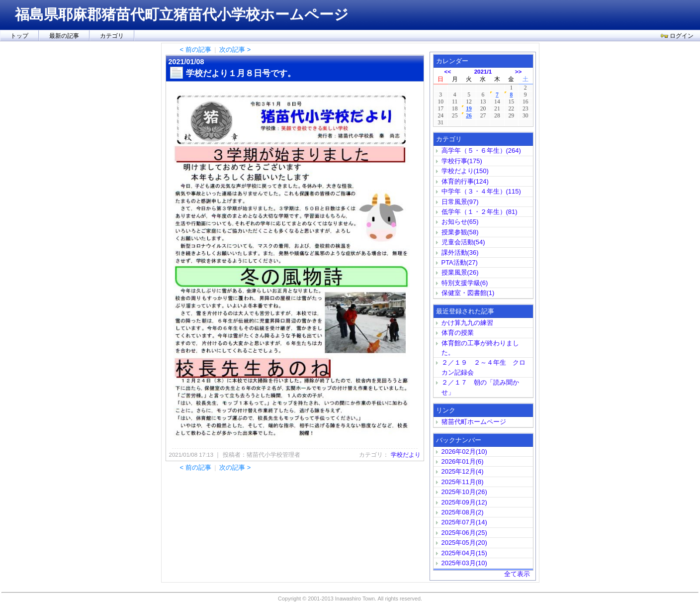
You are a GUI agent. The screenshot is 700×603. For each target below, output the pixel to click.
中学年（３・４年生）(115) (481, 191)
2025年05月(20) (464, 543)
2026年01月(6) (463, 461)
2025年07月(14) (464, 522)
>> (519, 71)
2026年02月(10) (464, 452)
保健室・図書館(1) (468, 293)
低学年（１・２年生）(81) (480, 212)
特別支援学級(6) (465, 283)
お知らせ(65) (460, 222)
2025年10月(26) (464, 492)
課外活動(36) (460, 252)
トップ (19, 36)
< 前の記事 (196, 50)
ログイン (677, 36)
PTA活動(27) (460, 262)
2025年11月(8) (463, 482)
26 (469, 116)
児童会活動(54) (463, 242)
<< (448, 71)
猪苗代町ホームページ (474, 422)
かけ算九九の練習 (467, 323)
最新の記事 (64, 36)
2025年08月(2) (463, 512)
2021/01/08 (186, 62)
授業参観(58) (460, 232)
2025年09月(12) (464, 502)
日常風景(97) (460, 202)
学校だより (406, 455)
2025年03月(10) (464, 563)
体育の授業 (458, 333)
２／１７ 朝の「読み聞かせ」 (480, 387)
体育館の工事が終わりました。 (480, 348)
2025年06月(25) (464, 533)
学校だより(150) (465, 171)
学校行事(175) (462, 161)
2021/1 (483, 71)
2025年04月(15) (464, 553)
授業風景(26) (460, 272)
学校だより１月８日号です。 (241, 73)
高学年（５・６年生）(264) (481, 151)
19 (469, 109)
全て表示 (517, 574)
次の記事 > (235, 50)
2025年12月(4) (463, 471)
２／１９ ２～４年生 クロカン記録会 (483, 367)
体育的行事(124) (465, 181)
